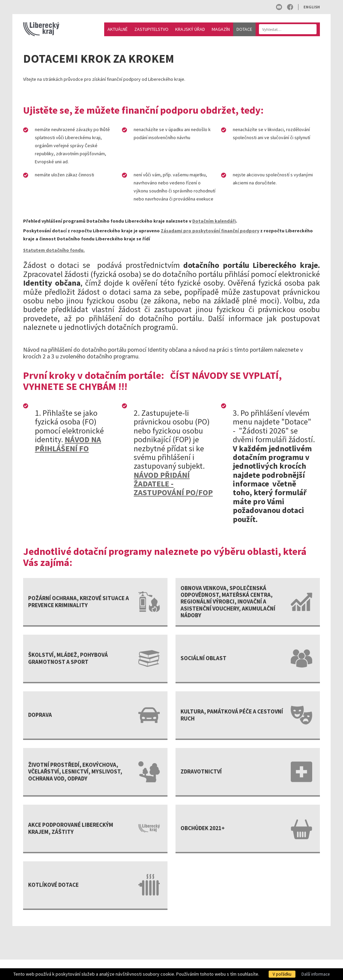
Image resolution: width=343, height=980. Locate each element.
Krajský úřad (190, 29)
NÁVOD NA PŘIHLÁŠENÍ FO (68, 444)
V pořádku (282, 974)
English (312, 7)
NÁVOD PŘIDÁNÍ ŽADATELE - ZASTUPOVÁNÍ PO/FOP (173, 484)
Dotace (244, 29)
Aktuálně (118, 29)
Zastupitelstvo (151, 29)
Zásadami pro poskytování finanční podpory (210, 231)
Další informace (316, 974)
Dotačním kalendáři (214, 221)
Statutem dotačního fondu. (54, 250)
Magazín (221, 29)
